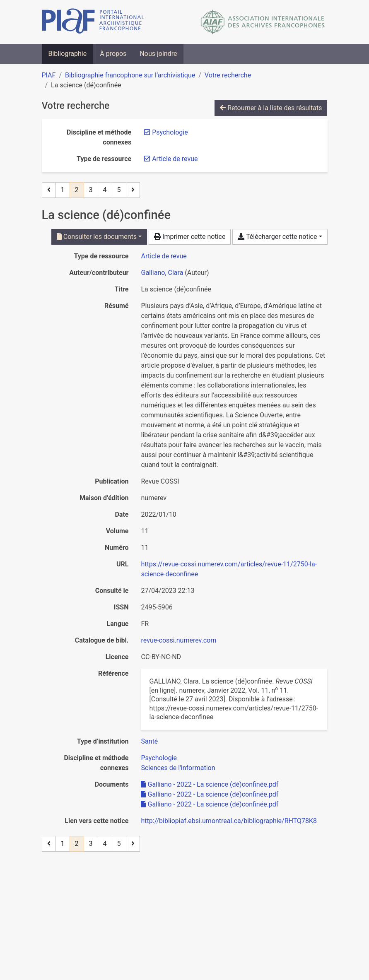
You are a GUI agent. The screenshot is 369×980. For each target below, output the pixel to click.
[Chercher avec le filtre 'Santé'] (149, 741)
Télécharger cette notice (277, 237)
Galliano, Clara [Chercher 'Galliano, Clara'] (162, 273)
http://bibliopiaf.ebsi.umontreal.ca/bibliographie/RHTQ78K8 (229, 821)
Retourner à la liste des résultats (271, 108)
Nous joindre (158, 54)
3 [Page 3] (91, 190)
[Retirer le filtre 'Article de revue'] (175, 159)
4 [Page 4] (105, 190)
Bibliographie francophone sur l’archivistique (130, 75)
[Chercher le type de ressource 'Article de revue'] (164, 256)
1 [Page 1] (63, 190)
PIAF (49, 75)
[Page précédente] (49, 190)
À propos (113, 54)
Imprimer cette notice (190, 237)
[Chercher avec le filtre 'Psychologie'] (159, 758)
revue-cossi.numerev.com (178, 640)
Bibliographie (68, 54)
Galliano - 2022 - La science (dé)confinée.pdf (210, 784)
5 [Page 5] (119, 190)
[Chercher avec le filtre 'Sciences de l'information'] (178, 768)
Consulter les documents (97, 237)
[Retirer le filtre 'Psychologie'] (170, 132)
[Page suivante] (133, 190)
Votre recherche (228, 75)
